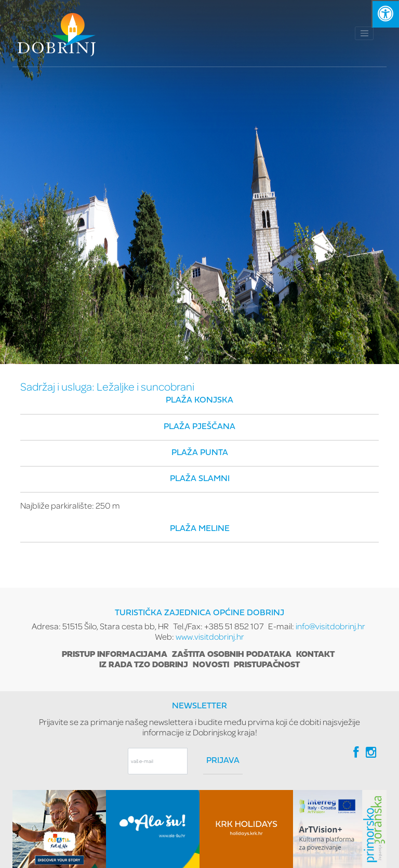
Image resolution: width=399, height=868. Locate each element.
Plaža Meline (200, 529)
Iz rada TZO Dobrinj (144, 665)
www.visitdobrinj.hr (210, 636)
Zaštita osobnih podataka (232, 655)
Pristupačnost (267, 665)
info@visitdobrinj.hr (330, 626)
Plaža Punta (200, 453)
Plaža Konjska (199, 400)
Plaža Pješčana (199, 427)
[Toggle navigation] (364, 33)
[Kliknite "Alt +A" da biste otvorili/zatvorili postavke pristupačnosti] (385, 14)
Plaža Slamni (200, 479)
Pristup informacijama (115, 655)
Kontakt (315, 655)
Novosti (211, 665)
